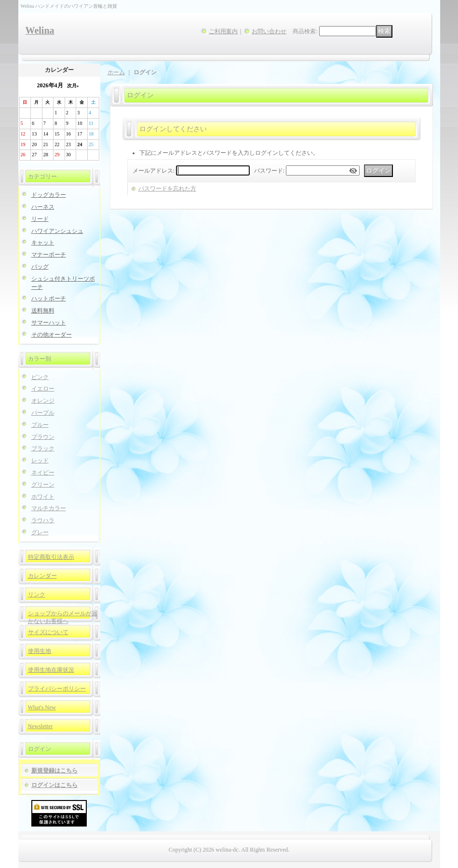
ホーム (116, 72)
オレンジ (43, 401)
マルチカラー (49, 508)
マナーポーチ (49, 255)
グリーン (43, 485)
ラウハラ (43, 520)
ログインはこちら (54, 785)
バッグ (40, 267)
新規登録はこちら (54, 771)
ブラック (43, 448)
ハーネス (43, 207)
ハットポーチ (49, 298)
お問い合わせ (269, 31)
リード (40, 219)
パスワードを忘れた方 (167, 189)
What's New (42, 707)
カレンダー (42, 576)
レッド (40, 461)
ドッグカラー (49, 195)
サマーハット (49, 323)
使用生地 (40, 651)
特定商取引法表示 (51, 557)
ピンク (40, 377)
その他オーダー (52, 335)
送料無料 (43, 311)
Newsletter (40, 726)
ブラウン (43, 437)
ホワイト (43, 497)
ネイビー (43, 473)
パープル (43, 413)
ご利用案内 (223, 31)
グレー (40, 532)
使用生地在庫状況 (51, 670)
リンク (37, 595)
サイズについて (48, 632)
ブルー (40, 425)
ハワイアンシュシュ (57, 231)
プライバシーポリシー (57, 689)
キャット (43, 243)
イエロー (43, 389)
